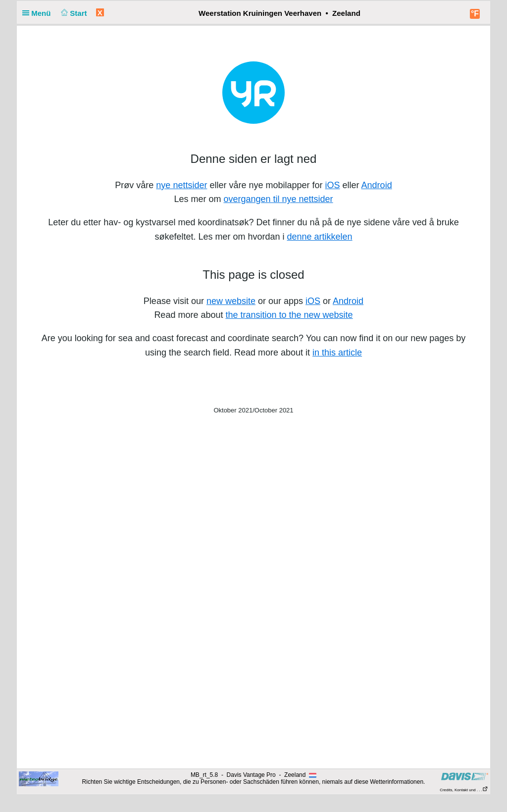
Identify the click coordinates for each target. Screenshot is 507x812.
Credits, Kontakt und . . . (464, 790)
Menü (39, 13)
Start (73, 13)
